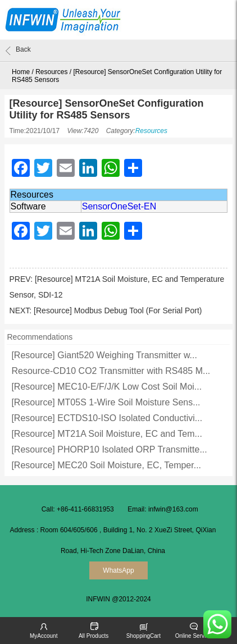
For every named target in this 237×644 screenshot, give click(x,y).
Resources (51, 72)
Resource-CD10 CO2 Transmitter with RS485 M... (111, 371)
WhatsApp (118, 570)
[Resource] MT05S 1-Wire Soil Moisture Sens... (106, 402)
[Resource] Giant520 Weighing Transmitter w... (104, 355)
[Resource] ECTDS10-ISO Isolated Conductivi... (107, 418)
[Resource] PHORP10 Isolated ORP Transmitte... (109, 449)
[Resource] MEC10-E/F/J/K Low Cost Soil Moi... (106, 387)
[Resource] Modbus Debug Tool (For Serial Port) (118, 310)
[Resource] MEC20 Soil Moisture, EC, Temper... (106, 465)
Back (18, 51)
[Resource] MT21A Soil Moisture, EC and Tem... (106, 434)
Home (21, 72)
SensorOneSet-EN (119, 206)
